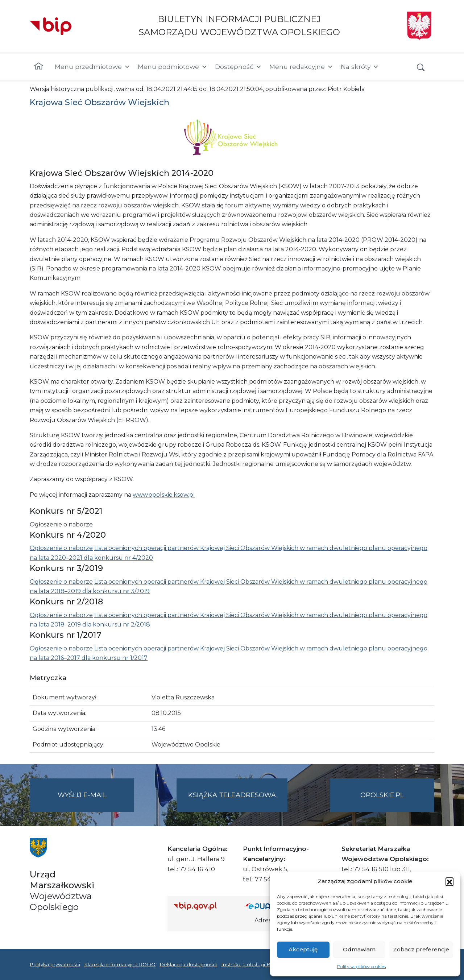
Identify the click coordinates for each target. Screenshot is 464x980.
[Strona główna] (39, 67)
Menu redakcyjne (301, 67)
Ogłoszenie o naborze (61, 548)
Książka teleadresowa (232, 795)
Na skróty (360, 67)
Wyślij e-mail (96, 801)
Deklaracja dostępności (188, 964)
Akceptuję (303, 949)
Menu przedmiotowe (93, 67)
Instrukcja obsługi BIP (248, 964)
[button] (449, 881)
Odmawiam (359, 949)
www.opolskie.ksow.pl (164, 495)
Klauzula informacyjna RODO (120, 964)
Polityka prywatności (55, 964)
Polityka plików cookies (361, 966)
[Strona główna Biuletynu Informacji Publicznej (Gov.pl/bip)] (203, 906)
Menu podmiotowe (173, 67)
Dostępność (239, 67)
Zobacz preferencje (421, 949)
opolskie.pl (382, 795)
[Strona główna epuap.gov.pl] (269, 906)
